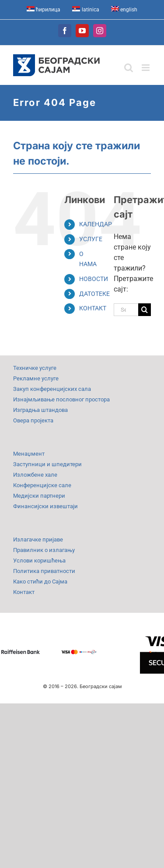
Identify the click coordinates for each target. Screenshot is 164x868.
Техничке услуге (35, 368)
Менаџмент (29, 454)
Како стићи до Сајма (40, 582)
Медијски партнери (39, 496)
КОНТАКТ (93, 308)
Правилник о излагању (44, 550)
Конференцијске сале (42, 485)
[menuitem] (44, 10)
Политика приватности (44, 571)
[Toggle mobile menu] (146, 68)
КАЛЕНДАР (96, 224)
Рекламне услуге (36, 378)
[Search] (145, 310)
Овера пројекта (33, 420)
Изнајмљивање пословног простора (61, 399)
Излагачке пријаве (38, 539)
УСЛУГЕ (91, 239)
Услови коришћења (39, 561)
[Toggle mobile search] (129, 68)
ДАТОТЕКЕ (94, 294)
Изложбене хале (35, 475)
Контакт (24, 592)
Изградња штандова (40, 410)
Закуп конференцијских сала (52, 389)
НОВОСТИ (94, 279)
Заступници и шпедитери (47, 464)
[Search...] (126, 310)
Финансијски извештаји (45, 506)
